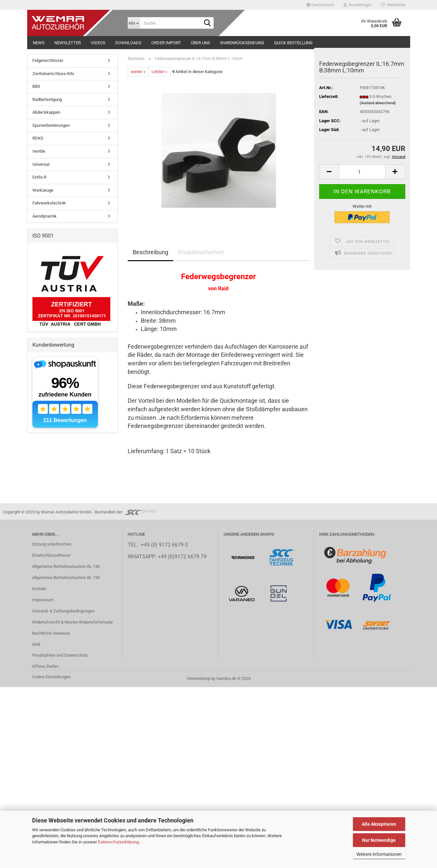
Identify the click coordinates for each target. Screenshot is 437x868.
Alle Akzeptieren (379, 824)
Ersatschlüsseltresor (51, 555)
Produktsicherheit (201, 252)
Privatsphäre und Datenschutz (60, 655)
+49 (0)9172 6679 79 (182, 557)
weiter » (138, 72)
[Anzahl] (362, 172)
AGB (36, 644)
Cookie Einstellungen (51, 677)
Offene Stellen (46, 666)
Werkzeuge (43, 190)
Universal (41, 164)
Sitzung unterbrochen (52, 544)
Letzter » (159, 72)
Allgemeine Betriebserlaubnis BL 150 (66, 578)
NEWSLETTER (68, 43)
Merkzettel (393, 5)
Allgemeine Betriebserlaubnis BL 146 (66, 566)
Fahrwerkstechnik (49, 203)
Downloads (128, 43)
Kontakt (39, 589)
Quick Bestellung (293, 43)
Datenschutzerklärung (118, 842)
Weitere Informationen (379, 854)
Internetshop (198, 678)
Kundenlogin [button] (357, 5)
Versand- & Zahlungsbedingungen (63, 611)
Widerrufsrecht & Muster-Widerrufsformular (73, 622)
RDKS (38, 138)
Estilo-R (39, 177)
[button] (320, 5)
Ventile (39, 151)
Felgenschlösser (48, 60)
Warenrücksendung (242, 43)
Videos (98, 43)
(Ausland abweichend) (378, 103)
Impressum (43, 600)
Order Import (166, 43)
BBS (36, 86)
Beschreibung (150, 252)
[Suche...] (134, 23)
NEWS (39, 43)
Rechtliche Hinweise (51, 633)
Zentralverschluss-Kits (53, 74)
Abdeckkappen (46, 112)
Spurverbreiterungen (51, 125)
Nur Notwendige (379, 840)
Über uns (200, 43)
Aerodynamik (45, 216)
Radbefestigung (47, 99)
